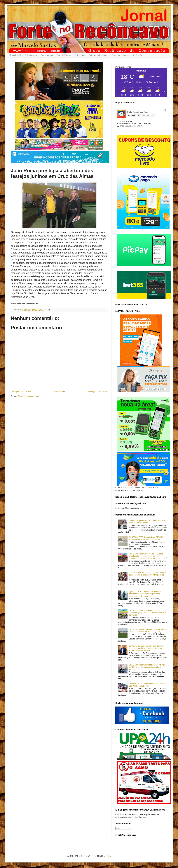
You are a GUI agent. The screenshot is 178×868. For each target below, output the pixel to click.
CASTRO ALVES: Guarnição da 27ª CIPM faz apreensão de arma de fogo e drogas (148, 538)
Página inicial (15, 55)
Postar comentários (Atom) (29, 396)
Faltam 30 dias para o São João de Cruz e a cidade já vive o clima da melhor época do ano (147, 575)
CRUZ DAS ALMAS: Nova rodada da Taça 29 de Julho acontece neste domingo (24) (148, 630)
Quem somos (47, 55)
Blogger (107, 856)
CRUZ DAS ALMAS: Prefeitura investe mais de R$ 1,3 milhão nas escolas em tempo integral (147, 667)
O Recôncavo (31, 55)
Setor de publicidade (98, 55)
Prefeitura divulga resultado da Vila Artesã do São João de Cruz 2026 (148, 685)
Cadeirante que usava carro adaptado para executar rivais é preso (147, 522)
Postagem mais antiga (97, 392)
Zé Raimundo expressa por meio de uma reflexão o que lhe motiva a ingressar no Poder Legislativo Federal (146, 648)
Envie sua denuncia (120, 55)
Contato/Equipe (64, 55)
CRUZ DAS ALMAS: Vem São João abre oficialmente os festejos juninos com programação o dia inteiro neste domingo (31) (148, 556)
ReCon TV (138, 55)
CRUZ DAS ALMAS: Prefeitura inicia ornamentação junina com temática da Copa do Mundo (147, 613)
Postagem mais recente (21, 392)
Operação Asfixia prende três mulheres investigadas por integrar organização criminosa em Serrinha (145, 594)
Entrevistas (80, 55)
